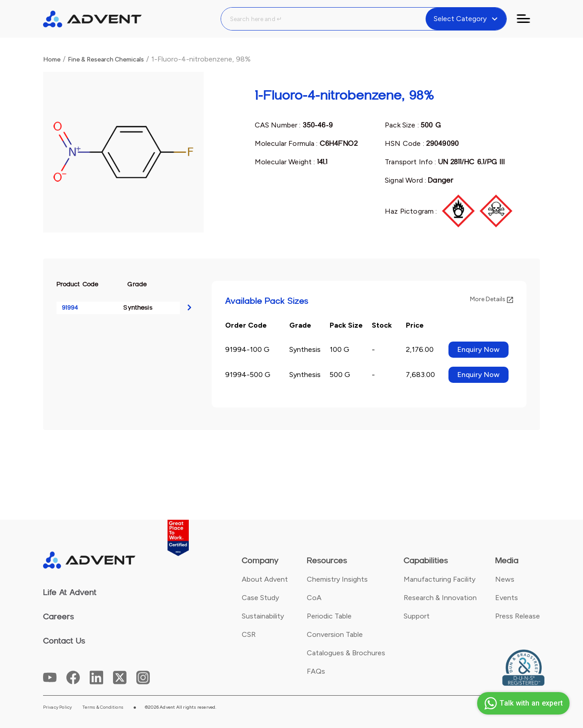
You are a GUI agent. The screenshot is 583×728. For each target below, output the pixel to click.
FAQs (316, 671)
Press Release (518, 616)
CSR (249, 634)
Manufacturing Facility (439, 579)
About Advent (265, 579)
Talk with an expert (522, 703)
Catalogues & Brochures (346, 653)
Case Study (260, 598)
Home (52, 59)
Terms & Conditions (103, 707)
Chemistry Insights (337, 579)
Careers (59, 617)
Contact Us (64, 641)
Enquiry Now (479, 349)
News (505, 579)
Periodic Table (329, 616)
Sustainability (263, 616)
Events (507, 598)
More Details (492, 299)
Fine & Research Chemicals (106, 59)
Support (417, 616)
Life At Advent (70, 592)
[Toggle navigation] (529, 19)
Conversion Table (335, 634)
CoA (314, 598)
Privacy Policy (58, 707)
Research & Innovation (440, 598)
